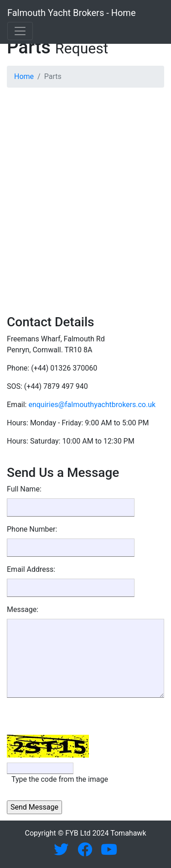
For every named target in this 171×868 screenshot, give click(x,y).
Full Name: (24, 489)
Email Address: (31, 569)
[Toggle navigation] (20, 31)
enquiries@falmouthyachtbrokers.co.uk (92, 405)
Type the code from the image (60, 779)
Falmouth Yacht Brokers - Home (71, 13)
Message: (23, 609)
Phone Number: (32, 529)
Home (24, 76)
